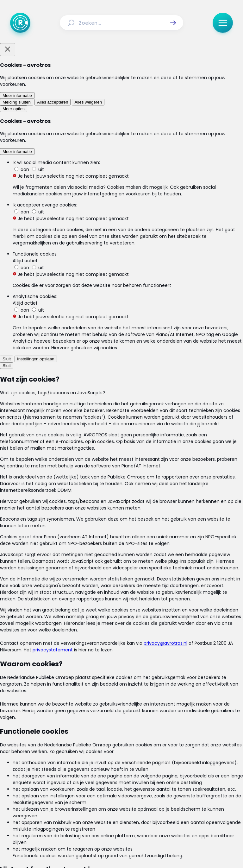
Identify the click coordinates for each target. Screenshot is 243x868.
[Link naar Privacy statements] (142, 793)
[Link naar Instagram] (101, 813)
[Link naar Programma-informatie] (93, 779)
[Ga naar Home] (20, 23)
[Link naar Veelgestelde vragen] (154, 779)
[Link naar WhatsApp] (162, 813)
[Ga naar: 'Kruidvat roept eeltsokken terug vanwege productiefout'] (124, 387)
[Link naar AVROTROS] (105, 848)
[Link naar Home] (77, 767)
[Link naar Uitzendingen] (130, 767)
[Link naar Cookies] (182, 793)
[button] (173, 23)
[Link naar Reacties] (163, 767)
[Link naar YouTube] (142, 813)
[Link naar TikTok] (121, 813)
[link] (66, 437)
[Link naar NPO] (138, 848)
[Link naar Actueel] (99, 767)
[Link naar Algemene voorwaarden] (81, 793)
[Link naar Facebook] (81, 813)
